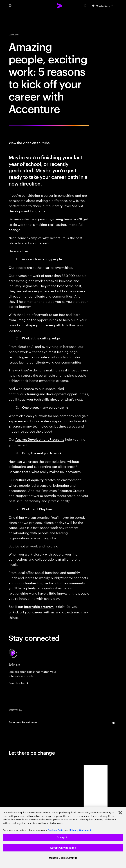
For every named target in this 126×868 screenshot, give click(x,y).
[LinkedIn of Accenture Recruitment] (113, 723)
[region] (63, 837)
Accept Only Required (63, 848)
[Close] (120, 813)
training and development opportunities (58, 394)
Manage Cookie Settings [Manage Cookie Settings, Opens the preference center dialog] (63, 858)
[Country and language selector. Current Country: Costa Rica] (103, 6)
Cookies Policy (56, 830)
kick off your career (28, 612)
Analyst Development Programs (40, 439)
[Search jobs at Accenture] (19, 683)
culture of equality (30, 480)
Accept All (63, 837)
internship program (39, 606)
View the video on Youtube (29, 142)
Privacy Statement (81, 830)
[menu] (10, 6)
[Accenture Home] (60, 6)
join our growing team (55, 219)
